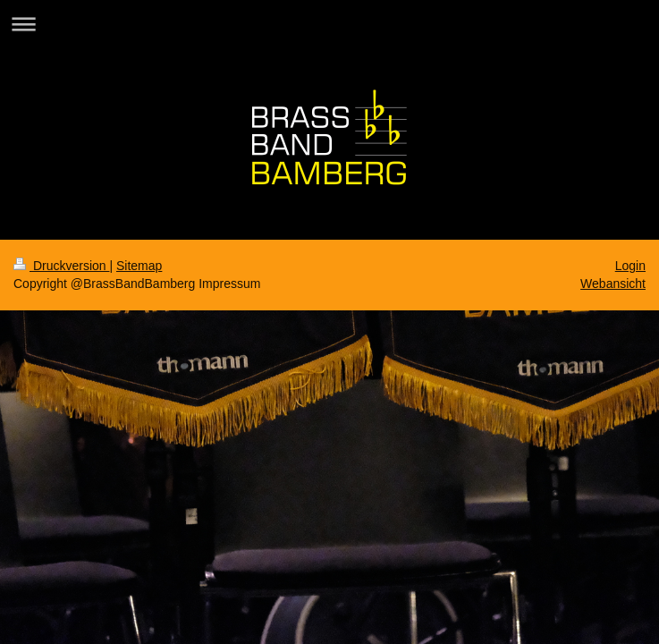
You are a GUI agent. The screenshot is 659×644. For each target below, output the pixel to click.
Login (630, 266)
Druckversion (61, 266)
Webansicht (613, 284)
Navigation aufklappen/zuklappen (329, 24)
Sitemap (139, 266)
